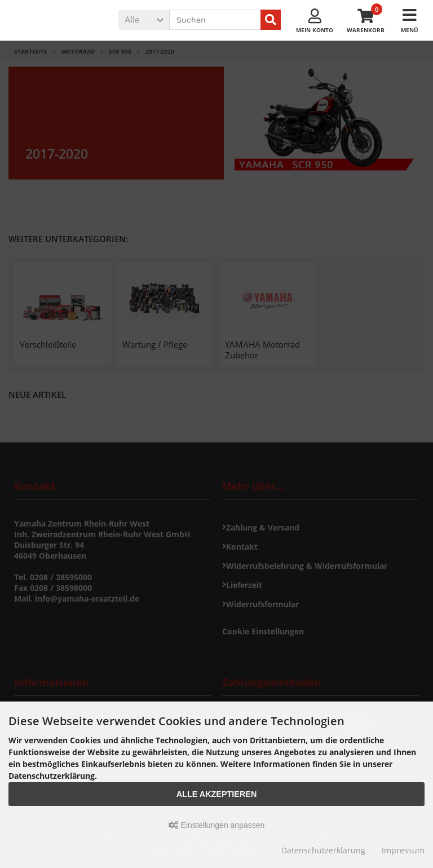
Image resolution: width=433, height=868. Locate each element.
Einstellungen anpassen (217, 825)
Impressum (403, 850)
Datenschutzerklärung (323, 850)
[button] (144, 20)
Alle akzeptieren (217, 794)
